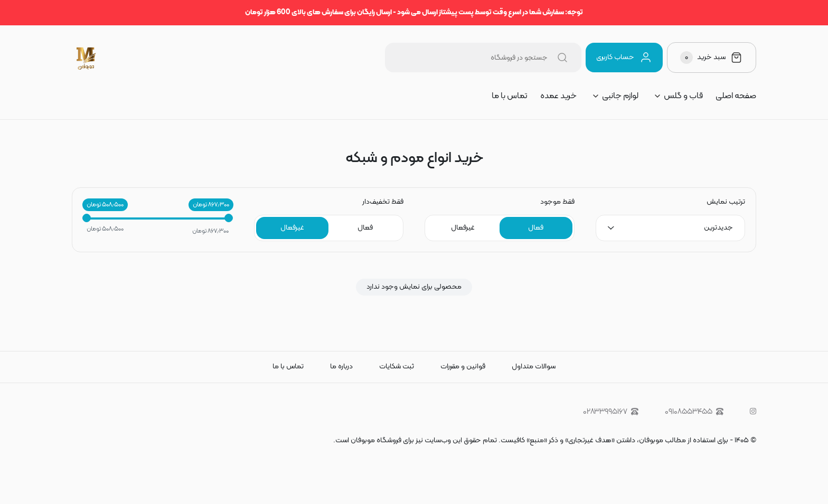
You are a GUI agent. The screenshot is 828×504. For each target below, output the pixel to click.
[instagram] (753, 412)
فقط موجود (557, 202)
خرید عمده (558, 96)
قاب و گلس (683, 96)
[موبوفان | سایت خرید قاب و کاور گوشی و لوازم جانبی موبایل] (87, 58)
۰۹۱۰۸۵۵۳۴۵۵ (694, 412)
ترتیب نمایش (726, 202)
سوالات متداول (534, 367)
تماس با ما (510, 96)
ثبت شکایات (397, 367)
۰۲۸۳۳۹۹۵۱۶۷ (611, 412)
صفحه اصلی (736, 96)
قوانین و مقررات (463, 367)
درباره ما (341, 367)
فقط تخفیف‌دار (383, 202)
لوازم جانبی (620, 96)
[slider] (87, 218)
